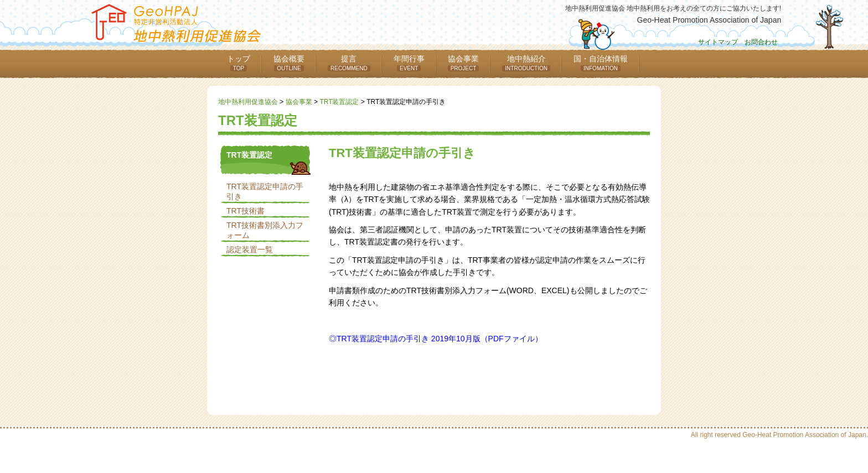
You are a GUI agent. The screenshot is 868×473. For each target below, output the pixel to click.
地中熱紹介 (526, 63)
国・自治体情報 (601, 63)
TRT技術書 (246, 211)
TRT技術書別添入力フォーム (265, 230)
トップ (239, 63)
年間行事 (409, 63)
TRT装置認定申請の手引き (265, 191)
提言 (349, 63)
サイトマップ (718, 42)
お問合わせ (761, 42)
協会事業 (464, 63)
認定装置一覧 (250, 250)
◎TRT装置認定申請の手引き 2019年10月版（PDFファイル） (436, 339)
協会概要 (289, 63)
